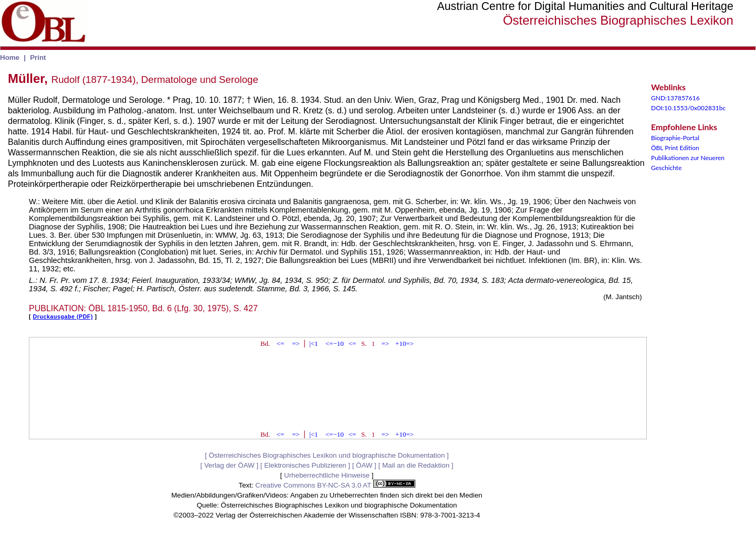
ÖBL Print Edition (675, 148)
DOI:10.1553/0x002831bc (688, 108)
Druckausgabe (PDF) (63, 316)
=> (296, 344)
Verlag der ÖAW (229, 465)
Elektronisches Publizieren (305, 465)
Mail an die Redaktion (416, 465)
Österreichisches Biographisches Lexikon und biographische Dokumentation (327, 455)
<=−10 (335, 344)
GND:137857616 (675, 98)
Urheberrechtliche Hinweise (327, 475)
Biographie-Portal (675, 138)
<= (281, 344)
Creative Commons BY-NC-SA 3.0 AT (335, 485)
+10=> (405, 344)
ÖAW (364, 465)
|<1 (313, 344)
